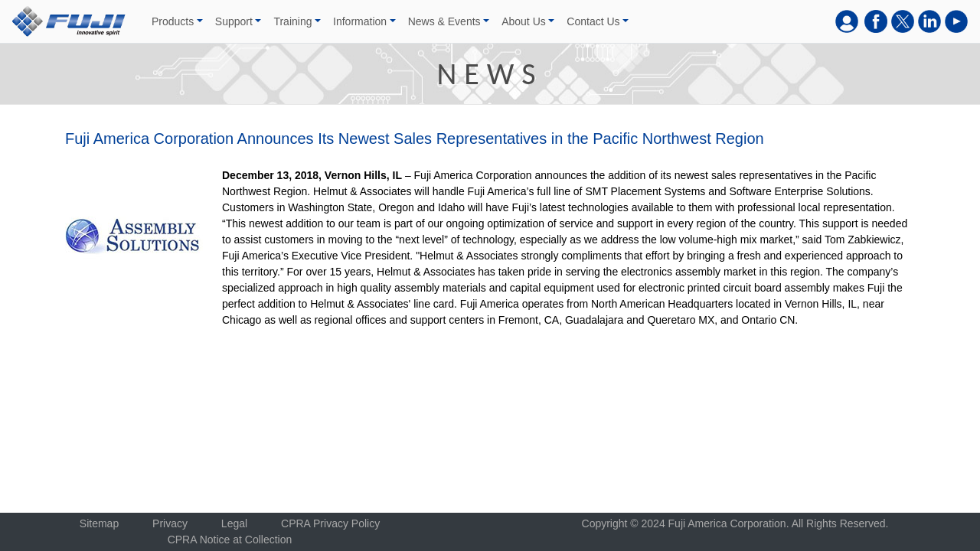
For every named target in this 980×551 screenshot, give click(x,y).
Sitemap (99, 523)
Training (292, 21)
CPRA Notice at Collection (230, 540)
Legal (234, 523)
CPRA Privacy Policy (330, 523)
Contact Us (593, 21)
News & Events (444, 21)
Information (360, 21)
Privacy (170, 523)
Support (234, 21)
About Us (524, 21)
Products (173, 21)
